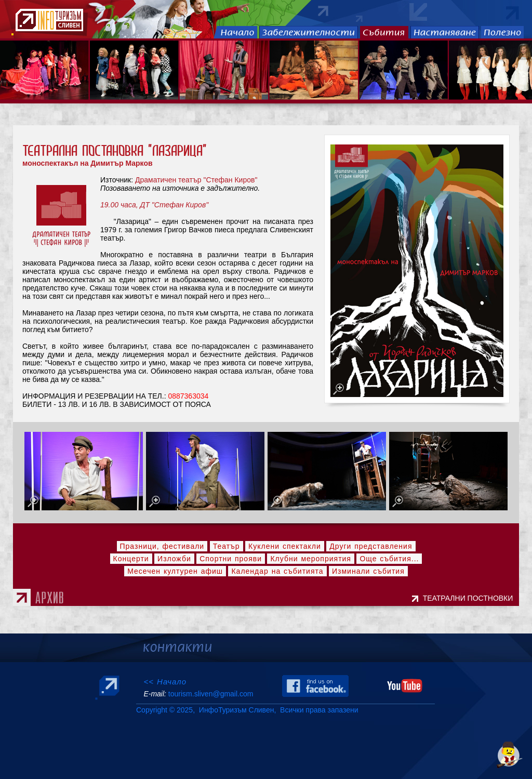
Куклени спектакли (285, 546)
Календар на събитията (277, 571)
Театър (227, 546)
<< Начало (165, 682)
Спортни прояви (231, 559)
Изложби (174, 559)
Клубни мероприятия (311, 559)
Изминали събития (368, 571)
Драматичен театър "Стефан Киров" (196, 180)
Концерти (131, 559)
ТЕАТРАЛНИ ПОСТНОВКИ (470, 598)
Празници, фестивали (162, 546)
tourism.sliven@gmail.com (211, 694)
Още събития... (389, 559)
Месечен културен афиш (175, 571)
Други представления (371, 546)
